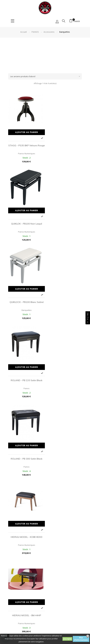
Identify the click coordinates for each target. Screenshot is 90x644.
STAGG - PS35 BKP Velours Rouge (26, 146)
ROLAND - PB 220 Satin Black (64, 221)
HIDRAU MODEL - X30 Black (64, 375)
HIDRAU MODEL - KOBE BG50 (64, 298)
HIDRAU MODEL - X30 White (26, 452)
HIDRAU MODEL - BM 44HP (26, 375)
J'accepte (67, 639)
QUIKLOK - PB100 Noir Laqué (64, 144)
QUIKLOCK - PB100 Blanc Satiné (26, 221)
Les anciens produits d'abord (46, 76)
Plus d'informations (81, 639)
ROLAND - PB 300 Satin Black (26, 298)
